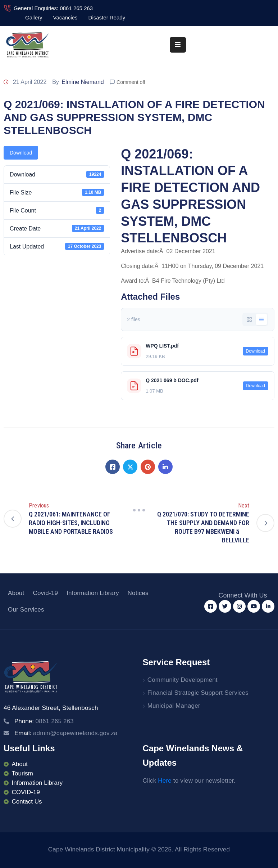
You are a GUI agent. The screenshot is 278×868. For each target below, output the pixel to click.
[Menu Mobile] (178, 45)
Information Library (93, 593)
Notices (138, 593)
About (16, 593)
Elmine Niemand (83, 82)
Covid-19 (45, 593)
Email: (66, 733)
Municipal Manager (174, 706)
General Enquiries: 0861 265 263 (53, 8)
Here (165, 781)
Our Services (26, 610)
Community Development (183, 680)
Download (21, 153)
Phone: (44, 721)
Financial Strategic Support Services (198, 693)
